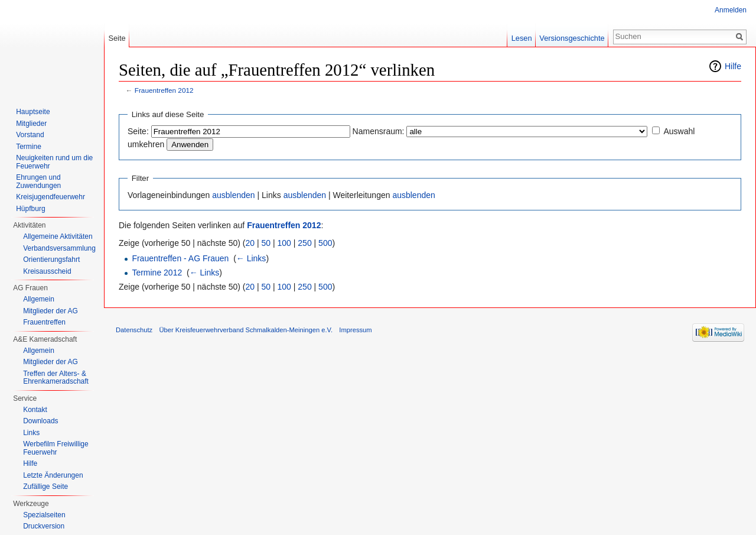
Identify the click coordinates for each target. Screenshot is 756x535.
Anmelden (731, 10)
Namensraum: (379, 131)
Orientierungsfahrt (51, 260)
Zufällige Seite (45, 487)
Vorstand (30, 135)
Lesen (522, 38)
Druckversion (44, 526)
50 (266, 243)
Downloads (40, 421)
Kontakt (35, 410)
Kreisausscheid (47, 271)
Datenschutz (134, 330)
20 (250, 243)
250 (304, 243)
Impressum (355, 330)
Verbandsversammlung (59, 248)
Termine (29, 147)
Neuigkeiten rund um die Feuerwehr (54, 162)
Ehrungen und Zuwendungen (38, 181)
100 (284, 243)
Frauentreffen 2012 (164, 90)
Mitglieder (31, 124)
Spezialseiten (44, 515)
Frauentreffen (44, 322)
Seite (117, 38)
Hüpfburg (30, 209)
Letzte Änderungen (53, 475)
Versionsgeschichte (572, 38)
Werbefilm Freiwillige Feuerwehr (56, 448)
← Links (251, 258)
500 (325, 243)
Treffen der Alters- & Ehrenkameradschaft (56, 378)
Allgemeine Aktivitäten (58, 236)
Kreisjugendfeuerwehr (50, 197)
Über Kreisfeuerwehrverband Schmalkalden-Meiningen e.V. (246, 330)
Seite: (138, 131)
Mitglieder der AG (50, 311)
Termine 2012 (157, 273)
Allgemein (39, 299)
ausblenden (233, 195)
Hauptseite (33, 112)
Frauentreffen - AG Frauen (180, 258)
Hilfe (733, 66)
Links (31, 433)
